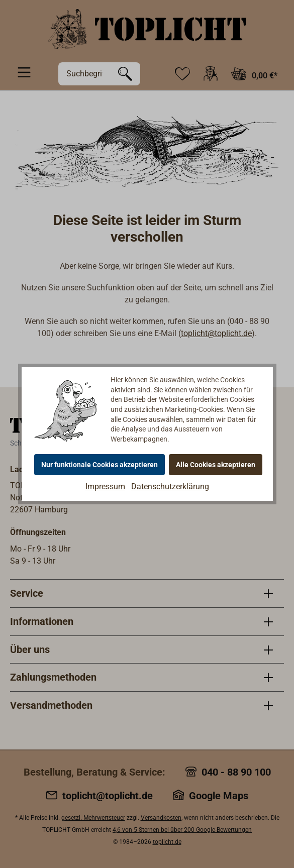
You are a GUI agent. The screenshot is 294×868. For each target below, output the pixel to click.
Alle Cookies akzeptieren (216, 465)
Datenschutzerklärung (170, 486)
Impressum (105, 486)
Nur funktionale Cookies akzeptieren (100, 465)
